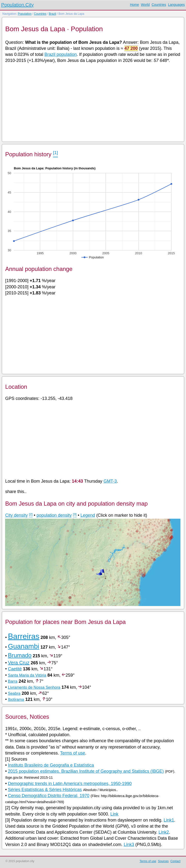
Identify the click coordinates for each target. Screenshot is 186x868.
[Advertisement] (93, 102)
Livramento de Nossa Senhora (34, 687)
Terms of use (73, 753)
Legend (88, 515)
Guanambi (24, 646)
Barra (13, 681)
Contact (175, 861)
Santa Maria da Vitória (27, 675)
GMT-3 (110, 481)
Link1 (169, 820)
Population (25, 14)
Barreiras (24, 636)
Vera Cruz (19, 663)
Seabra (14, 693)
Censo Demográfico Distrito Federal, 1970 (49, 796)
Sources (163, 861)
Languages (176, 5)
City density (16, 515)
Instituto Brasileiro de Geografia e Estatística (51, 765)
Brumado (20, 655)
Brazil (52, 14)
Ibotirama (16, 700)
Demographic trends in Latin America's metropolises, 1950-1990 (70, 784)
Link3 (129, 845)
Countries (159, 5)
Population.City (18, 5)
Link (114, 814)
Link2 (164, 832)
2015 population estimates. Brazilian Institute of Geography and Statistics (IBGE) (86, 771)
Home (134, 5)
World (145, 5)
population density (54, 515)
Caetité (15, 669)
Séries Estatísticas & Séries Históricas (45, 790)
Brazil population (61, 54)
